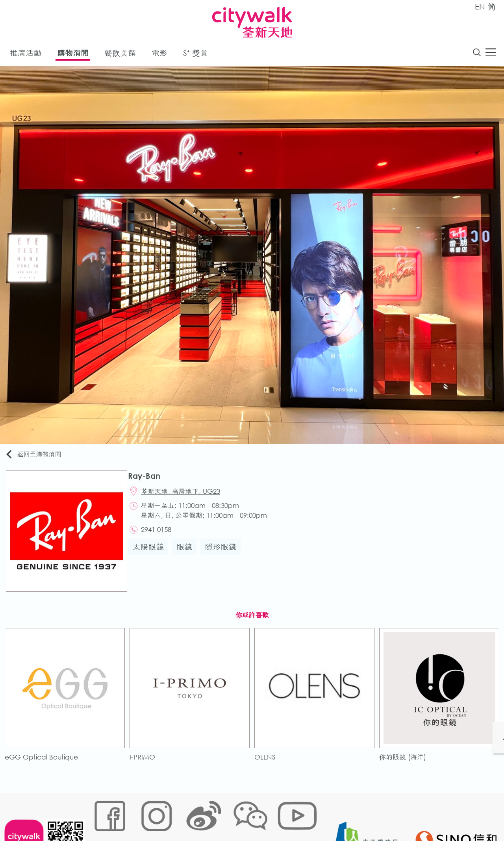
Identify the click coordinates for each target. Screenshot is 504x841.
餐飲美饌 (120, 55)
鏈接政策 (170, 815)
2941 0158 (160, 534)
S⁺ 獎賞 (195, 55)
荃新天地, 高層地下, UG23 (185, 494)
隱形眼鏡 (224, 552)
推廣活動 (26, 55)
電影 (159, 55)
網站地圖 (101, 815)
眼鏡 (188, 552)
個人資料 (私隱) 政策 (214, 815)
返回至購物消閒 (37, 456)
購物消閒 (73, 55)
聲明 (252, 815)
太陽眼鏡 (152, 552)
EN (480, 6)
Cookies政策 (135, 815)
